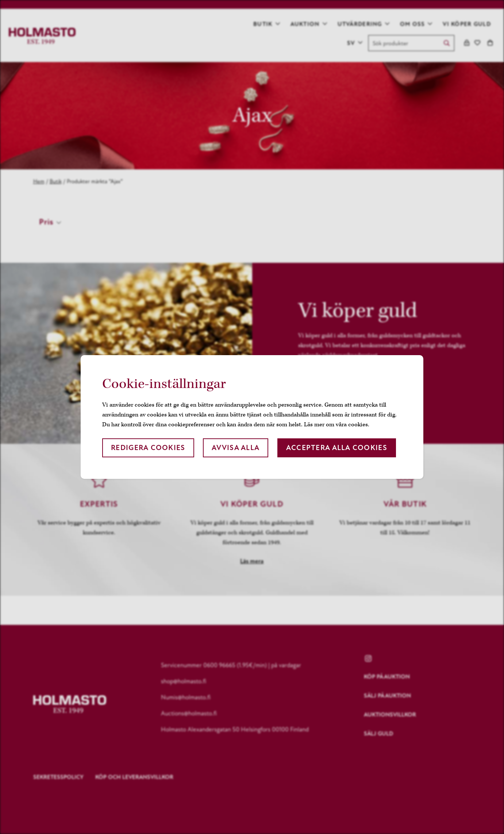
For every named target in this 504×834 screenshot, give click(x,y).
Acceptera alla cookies (337, 448)
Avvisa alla (236, 448)
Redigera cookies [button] (148, 448)
